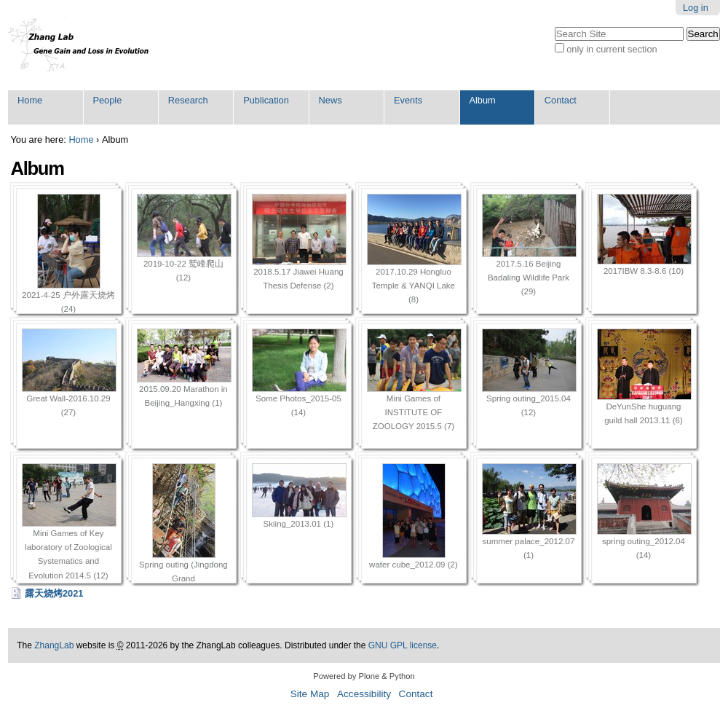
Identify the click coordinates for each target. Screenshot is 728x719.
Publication (266, 100)
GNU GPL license (403, 645)
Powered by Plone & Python (364, 676)
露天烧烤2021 (54, 593)
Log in (696, 8)
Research (188, 100)
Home (30, 100)
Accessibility (364, 694)
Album (482, 100)
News (331, 100)
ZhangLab (54, 645)
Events (408, 100)
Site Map (310, 694)
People (107, 100)
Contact (561, 100)
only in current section (612, 49)
